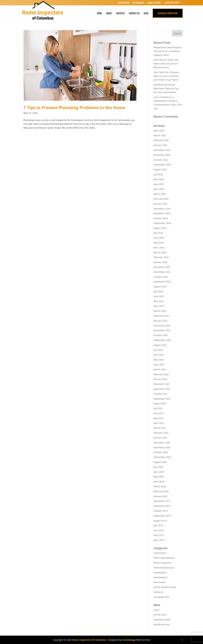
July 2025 (158, 174)
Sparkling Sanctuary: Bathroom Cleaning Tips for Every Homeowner (166, 88)
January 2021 (160, 438)
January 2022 (160, 379)
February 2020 (161, 491)
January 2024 (160, 262)
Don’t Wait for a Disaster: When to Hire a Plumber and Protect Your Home (167, 76)
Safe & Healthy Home (165, 587)
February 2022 (161, 374)
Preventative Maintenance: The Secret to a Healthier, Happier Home (168, 51)
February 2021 (161, 433)
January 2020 (160, 496)
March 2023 (160, 311)
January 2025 (160, 204)
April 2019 (159, 540)
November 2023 (162, 272)
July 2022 (158, 350)
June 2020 (159, 472)
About (109, 13)
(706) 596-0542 (172, 2)
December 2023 (162, 267)
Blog (146, 13)
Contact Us (134, 13)
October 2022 (161, 335)
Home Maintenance (164, 568)
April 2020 (159, 481)
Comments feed (162, 620)
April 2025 (159, 189)
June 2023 (159, 296)
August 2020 (160, 462)
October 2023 (161, 277)
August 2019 (160, 521)
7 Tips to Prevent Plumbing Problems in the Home (74, 107)
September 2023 (162, 282)
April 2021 (159, 423)
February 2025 (161, 199)
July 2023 (158, 291)
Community (160, 553)
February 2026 (161, 140)
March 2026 (160, 135)
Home (99, 13)
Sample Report (154, 3)
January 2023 (160, 321)
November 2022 (162, 330)
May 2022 (159, 360)
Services (120, 13)
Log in (157, 610)
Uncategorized (161, 597)
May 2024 (159, 243)
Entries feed (160, 615)
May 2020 (159, 477)
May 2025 (159, 184)
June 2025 (159, 179)
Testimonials (138, 3)
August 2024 (160, 228)
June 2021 (159, 413)
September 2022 (162, 340)
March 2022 (160, 369)
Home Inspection (162, 563)
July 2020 (158, 467)
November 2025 (162, 155)
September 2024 (162, 223)
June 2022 (159, 355)
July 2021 (158, 408)
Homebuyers (160, 573)
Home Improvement (164, 558)
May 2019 (159, 535)
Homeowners (160, 577)
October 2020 (161, 452)
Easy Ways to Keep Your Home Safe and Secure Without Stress (166, 64)
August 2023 (160, 286)
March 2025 (160, 194)
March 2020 (160, 486)
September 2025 (162, 165)
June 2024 (159, 238)
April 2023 (159, 306)
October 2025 (161, 160)
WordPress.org (161, 624)
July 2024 (158, 233)
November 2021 (162, 389)
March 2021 (160, 428)
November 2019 (162, 506)
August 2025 (160, 169)
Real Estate (159, 582)
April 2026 (159, 131)
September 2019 (162, 516)
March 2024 (160, 252)
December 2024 (162, 209)
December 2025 (162, 150)
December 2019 (162, 501)
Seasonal (158, 592)
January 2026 (160, 145)
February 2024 (161, 257)
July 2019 (158, 525)
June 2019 (159, 530)
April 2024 (159, 248)
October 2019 (161, 511)
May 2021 (159, 418)
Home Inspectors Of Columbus (89, 640)
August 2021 (160, 403)
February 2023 (161, 316)
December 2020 (162, 443)
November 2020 (162, 447)
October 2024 (161, 218)
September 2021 (162, 399)
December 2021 (162, 384)
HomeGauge (129, 640)
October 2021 (161, 394)
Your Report (124, 3)
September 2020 (162, 457)
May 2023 (159, 301)
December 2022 (162, 326)
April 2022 (159, 365)
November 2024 (162, 213)
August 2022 (160, 345)
